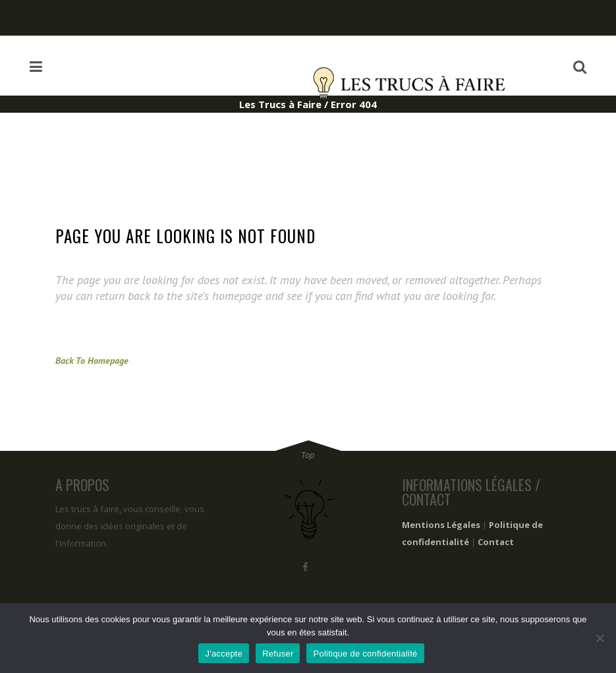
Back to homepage (92, 361)
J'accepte (224, 654)
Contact (496, 542)
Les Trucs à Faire (280, 104)
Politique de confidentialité (365, 654)
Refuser (278, 654)
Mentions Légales (441, 525)
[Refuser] (600, 638)
